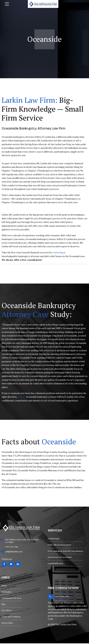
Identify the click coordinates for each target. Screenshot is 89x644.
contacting (58, 252)
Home (5, 586)
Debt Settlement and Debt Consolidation (66, 551)
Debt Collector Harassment (60, 544)
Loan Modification (56, 563)
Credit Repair (54, 538)
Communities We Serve (12, 598)
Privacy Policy (8, 624)
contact (22, 397)
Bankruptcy (7, 592)
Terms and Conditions (12, 617)
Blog (4, 605)
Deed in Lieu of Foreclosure (60, 557)
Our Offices (7, 611)
